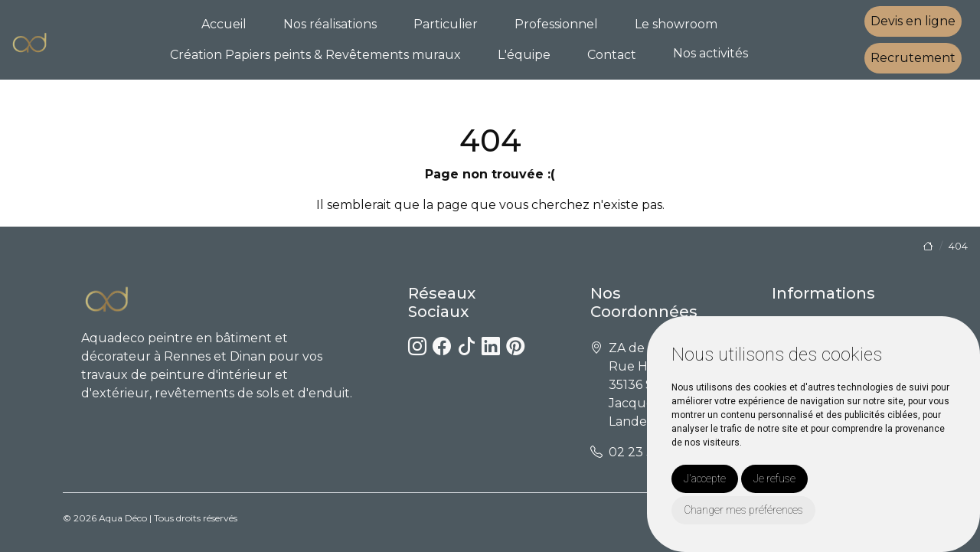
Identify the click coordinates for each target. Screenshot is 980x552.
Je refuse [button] (774, 479)
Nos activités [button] (710, 53)
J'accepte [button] (705, 479)
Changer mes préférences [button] (743, 510)
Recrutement (913, 58)
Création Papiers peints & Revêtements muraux (315, 55)
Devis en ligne (913, 21)
